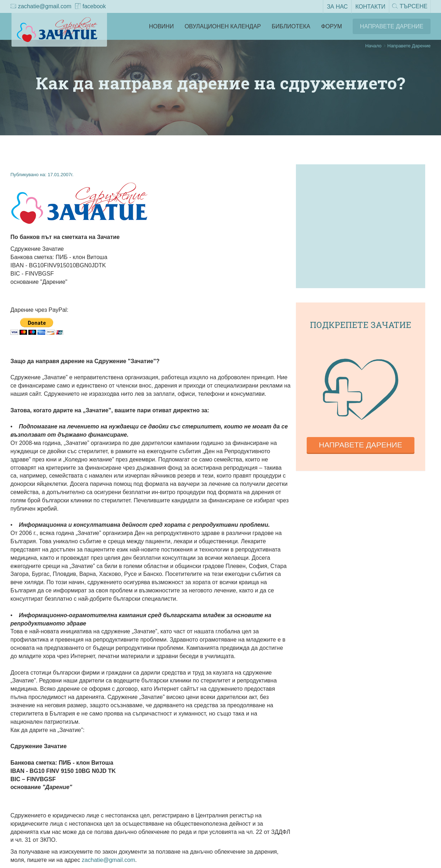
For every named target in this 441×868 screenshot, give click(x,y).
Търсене (409, 7)
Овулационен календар (223, 26)
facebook (90, 7)
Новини (161, 26)
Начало (373, 46)
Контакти (369, 6)
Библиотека (291, 26)
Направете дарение (361, 445)
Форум (331, 26)
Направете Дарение (392, 26)
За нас (336, 6)
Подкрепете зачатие (361, 325)
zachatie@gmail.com (41, 7)
